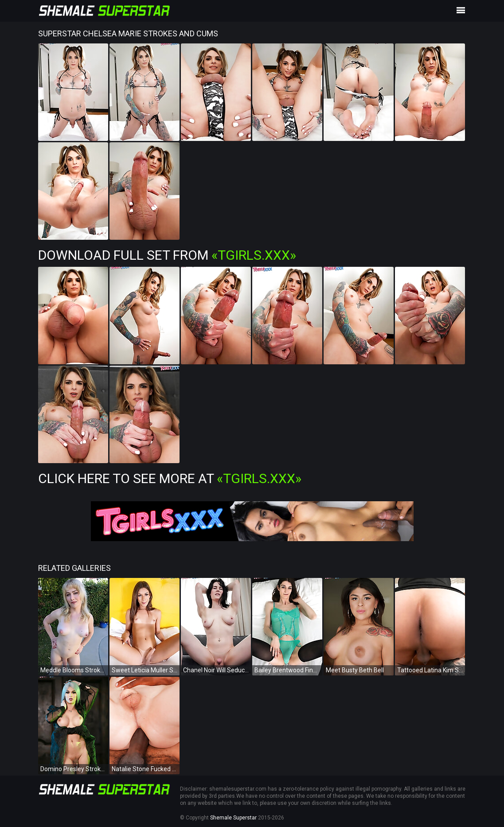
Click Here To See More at (170, 478)
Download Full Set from (167, 255)
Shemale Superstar (233, 818)
